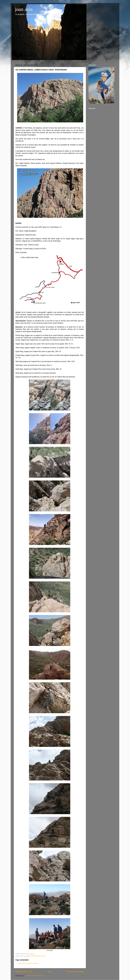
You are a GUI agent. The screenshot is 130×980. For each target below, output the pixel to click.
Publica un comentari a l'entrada (28, 963)
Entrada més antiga (75, 972)
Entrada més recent (24, 972)
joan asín (24, 9)
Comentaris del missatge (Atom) (35, 976)
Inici (50, 972)
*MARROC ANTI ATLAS (39, 956)
